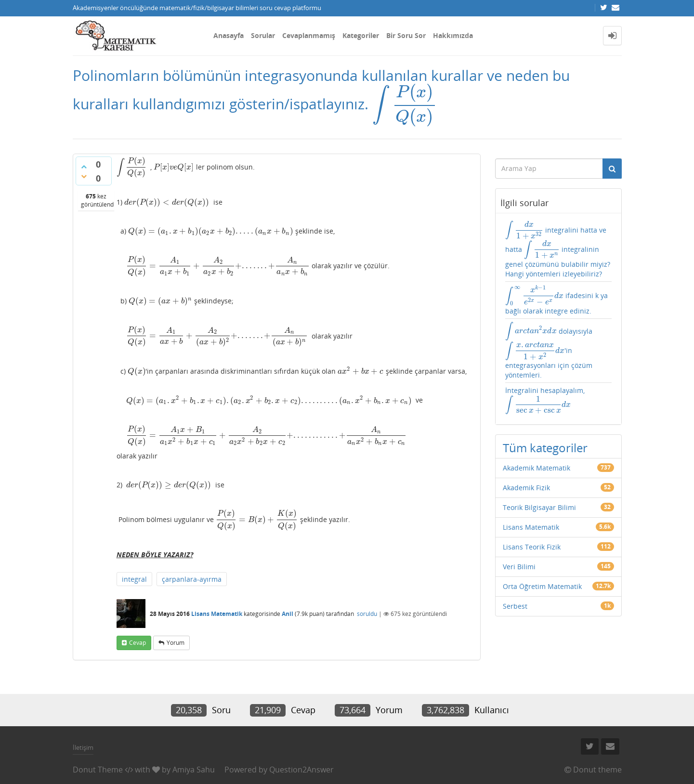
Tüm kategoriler (545, 448)
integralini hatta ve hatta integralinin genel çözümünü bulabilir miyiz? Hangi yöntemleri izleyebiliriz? (558, 249)
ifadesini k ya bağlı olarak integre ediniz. (557, 300)
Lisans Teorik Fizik (532, 547)
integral (134, 579)
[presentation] (405, 104)
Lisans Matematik (217, 614)
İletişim (83, 747)
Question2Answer (301, 770)
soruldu (367, 614)
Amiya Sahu (194, 770)
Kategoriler (361, 35)
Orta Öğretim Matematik (542, 586)
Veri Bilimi (519, 567)
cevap (137, 643)
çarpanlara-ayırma (192, 579)
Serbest (515, 606)
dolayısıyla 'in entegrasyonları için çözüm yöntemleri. (549, 351)
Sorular (263, 35)
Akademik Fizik (526, 488)
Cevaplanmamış (309, 35)
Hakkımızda (453, 35)
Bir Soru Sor (406, 35)
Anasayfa (229, 35)
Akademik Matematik (537, 468)
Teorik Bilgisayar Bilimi (539, 507)
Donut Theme (98, 770)
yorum (176, 643)
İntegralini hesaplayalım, (545, 400)
